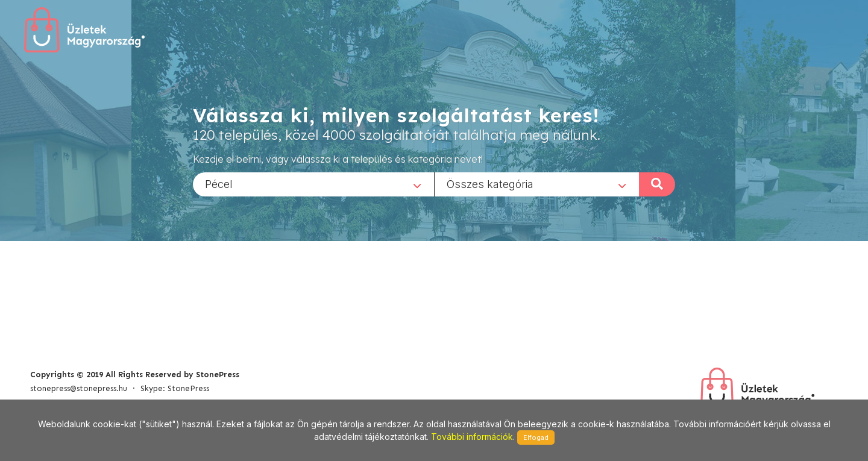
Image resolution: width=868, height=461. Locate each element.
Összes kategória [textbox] (490, 183)
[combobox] (313, 184)
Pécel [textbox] (219, 183)
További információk (472, 437)
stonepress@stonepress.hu (79, 388)
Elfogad (536, 437)
